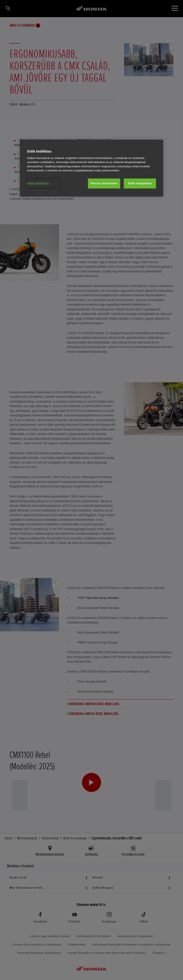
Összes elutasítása (104, 183)
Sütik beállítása (38, 183)
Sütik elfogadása (140, 183)
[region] (91, 168)
